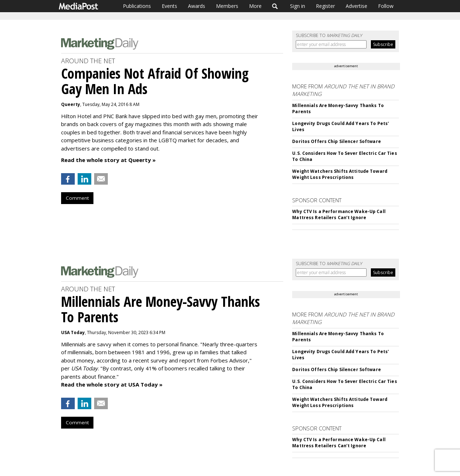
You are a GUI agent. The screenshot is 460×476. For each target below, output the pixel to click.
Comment (77, 198)
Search (275, 6)
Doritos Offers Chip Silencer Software (336, 141)
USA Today (73, 332)
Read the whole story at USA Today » (112, 384)
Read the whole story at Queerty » (108, 160)
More (255, 6)
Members (227, 6)
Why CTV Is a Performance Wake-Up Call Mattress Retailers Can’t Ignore (339, 214)
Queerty (71, 104)
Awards (197, 6)
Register (325, 6)
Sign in (298, 6)
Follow (386, 6)
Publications (137, 6)
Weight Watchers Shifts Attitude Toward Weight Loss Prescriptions (340, 174)
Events (169, 6)
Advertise (356, 6)
